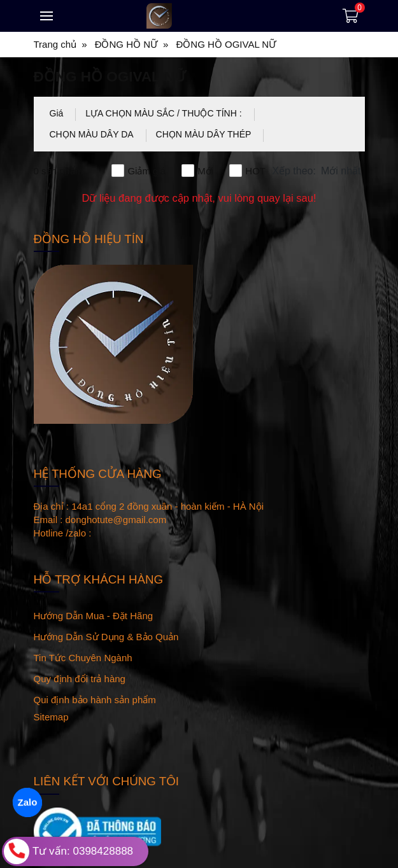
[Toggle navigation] (46, 16)
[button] (318, 171)
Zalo (27, 802)
